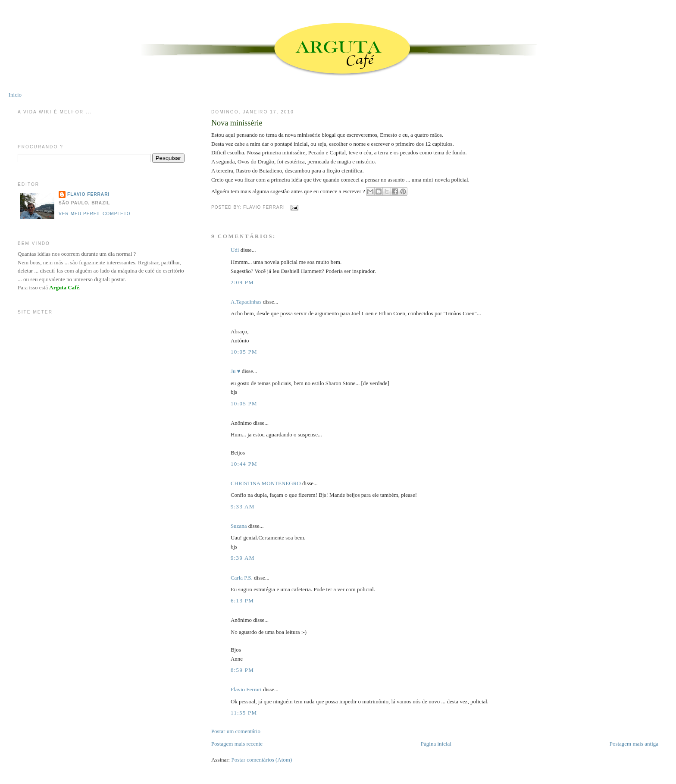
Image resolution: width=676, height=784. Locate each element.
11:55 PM (244, 713)
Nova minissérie (237, 123)
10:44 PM (244, 464)
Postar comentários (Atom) (261, 760)
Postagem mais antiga (634, 744)
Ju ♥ (236, 371)
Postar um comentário (236, 731)
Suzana (239, 526)
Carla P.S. (242, 578)
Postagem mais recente (237, 744)
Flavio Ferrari (246, 689)
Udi (235, 250)
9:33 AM (243, 506)
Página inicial (436, 744)
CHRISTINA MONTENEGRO (266, 483)
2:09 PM (242, 282)
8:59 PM (242, 670)
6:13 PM (242, 601)
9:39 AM (243, 558)
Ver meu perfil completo (95, 214)
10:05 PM (244, 352)
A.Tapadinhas (246, 302)
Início (15, 95)
